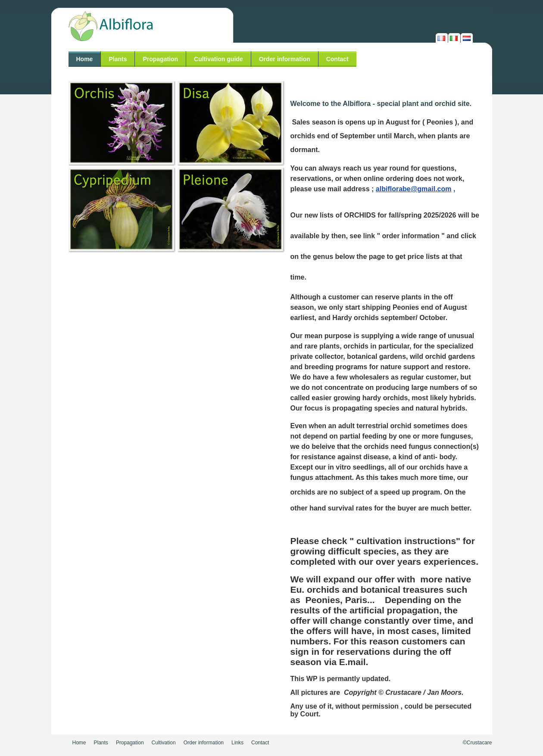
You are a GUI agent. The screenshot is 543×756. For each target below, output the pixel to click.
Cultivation (164, 743)
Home (85, 59)
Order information (285, 59)
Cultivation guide (218, 59)
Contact (337, 59)
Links (237, 743)
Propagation (160, 59)
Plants (118, 59)
